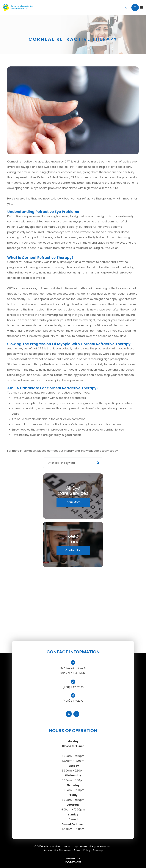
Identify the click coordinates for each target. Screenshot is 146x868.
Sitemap (98, 850)
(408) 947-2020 (73, 687)
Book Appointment (135, 8)
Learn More (73, 502)
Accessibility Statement (57, 850)
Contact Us (73, 550)
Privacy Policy (82, 850)
